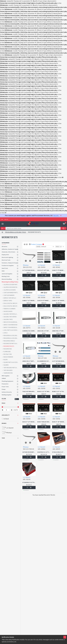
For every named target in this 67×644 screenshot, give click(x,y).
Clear (17, 399)
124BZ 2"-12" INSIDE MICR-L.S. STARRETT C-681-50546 (29, 301)
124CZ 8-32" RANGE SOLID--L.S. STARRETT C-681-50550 (44, 301)
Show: (57, 247)
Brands (4, 423)
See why (56, 216)
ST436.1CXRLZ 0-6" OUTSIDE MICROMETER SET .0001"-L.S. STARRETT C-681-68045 (59, 452)
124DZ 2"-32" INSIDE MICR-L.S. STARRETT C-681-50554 (59, 301)
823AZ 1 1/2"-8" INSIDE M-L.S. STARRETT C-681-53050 (44, 392)
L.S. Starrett (42, 265)
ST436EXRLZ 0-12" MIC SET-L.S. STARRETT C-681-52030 (29, 483)
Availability (6, 415)
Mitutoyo (26, 265)
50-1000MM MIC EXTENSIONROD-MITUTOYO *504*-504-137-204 (44, 361)
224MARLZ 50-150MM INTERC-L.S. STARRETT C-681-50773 (29, 331)
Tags (3, 438)
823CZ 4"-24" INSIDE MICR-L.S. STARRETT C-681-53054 (29, 422)
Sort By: (38, 247)
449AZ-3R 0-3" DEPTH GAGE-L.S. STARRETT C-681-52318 (29, 361)
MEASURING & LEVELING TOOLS (16, 232)
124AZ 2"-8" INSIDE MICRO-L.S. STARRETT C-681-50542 (59, 270)
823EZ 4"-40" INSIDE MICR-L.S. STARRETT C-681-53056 (59, 422)
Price (3, 403)
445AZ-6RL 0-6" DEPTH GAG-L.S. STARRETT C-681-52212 (44, 331)
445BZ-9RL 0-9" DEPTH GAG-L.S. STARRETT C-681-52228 (59, 331)
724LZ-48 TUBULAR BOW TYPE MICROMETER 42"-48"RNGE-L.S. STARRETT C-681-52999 (29, 392)
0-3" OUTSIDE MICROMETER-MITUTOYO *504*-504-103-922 (29, 270)
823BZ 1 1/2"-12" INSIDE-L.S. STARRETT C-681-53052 (59, 392)
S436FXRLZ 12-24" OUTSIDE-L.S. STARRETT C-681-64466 (44, 452)
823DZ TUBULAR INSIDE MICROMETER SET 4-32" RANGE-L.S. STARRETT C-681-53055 (44, 422)
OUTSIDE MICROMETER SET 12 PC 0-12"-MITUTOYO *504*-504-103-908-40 (29, 452)
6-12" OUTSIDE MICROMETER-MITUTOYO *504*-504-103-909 (59, 361)
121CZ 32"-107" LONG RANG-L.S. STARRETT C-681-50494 (44, 270)
